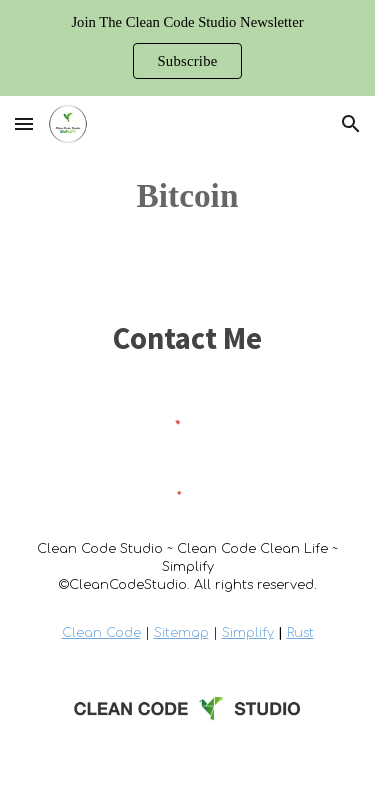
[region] (187, 48)
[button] (24, 123)
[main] (187, 196)
